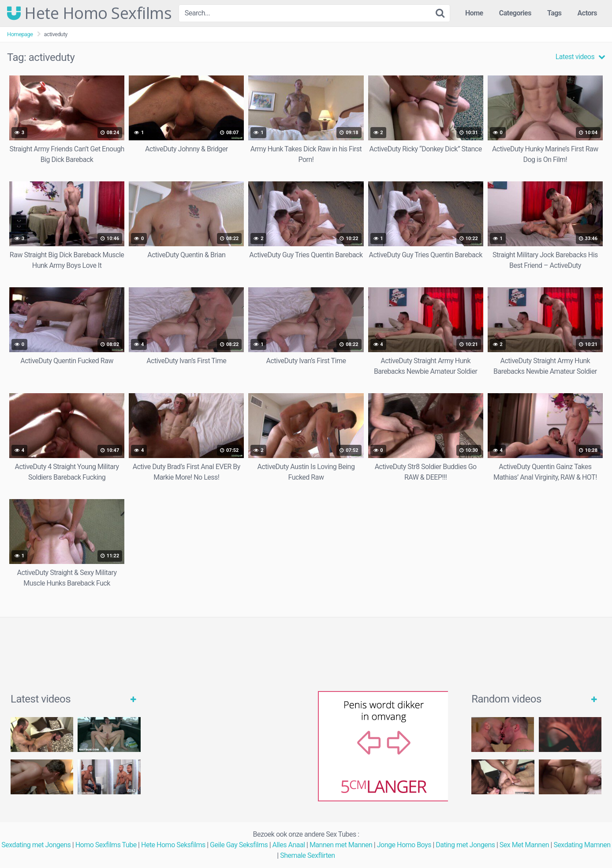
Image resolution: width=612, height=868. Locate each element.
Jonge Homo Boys (404, 845)
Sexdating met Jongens (36, 845)
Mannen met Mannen (341, 845)
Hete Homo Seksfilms (173, 845)
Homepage (20, 34)
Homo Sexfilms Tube (106, 845)
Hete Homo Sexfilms (89, 13)
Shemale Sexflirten (308, 855)
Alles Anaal (289, 845)
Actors (587, 13)
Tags (554, 13)
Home (474, 13)
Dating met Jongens (465, 845)
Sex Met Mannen (524, 845)
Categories (515, 13)
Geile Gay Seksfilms (239, 845)
